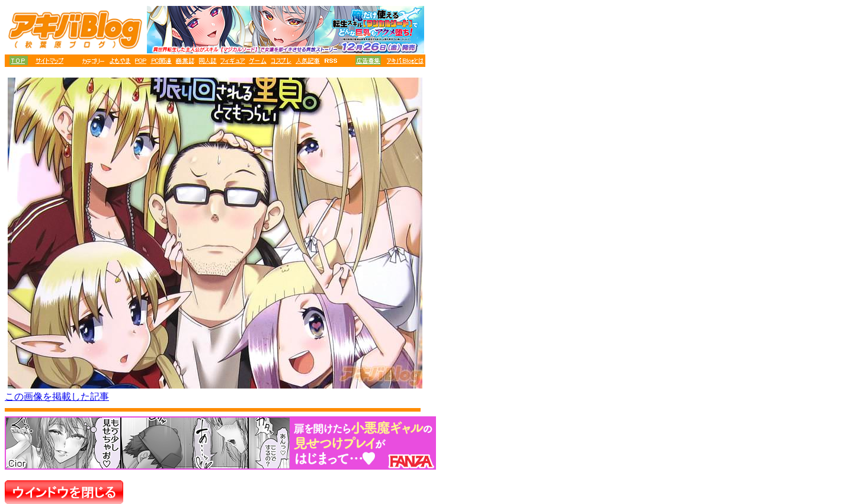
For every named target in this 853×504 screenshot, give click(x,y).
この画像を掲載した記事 (57, 397)
